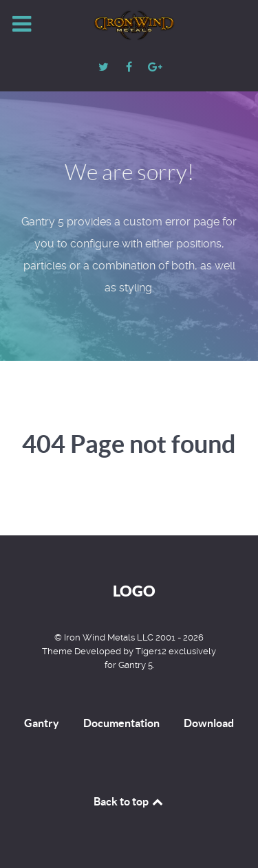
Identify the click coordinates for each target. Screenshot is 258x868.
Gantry (42, 723)
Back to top (129, 801)
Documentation (121, 723)
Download (209, 723)
